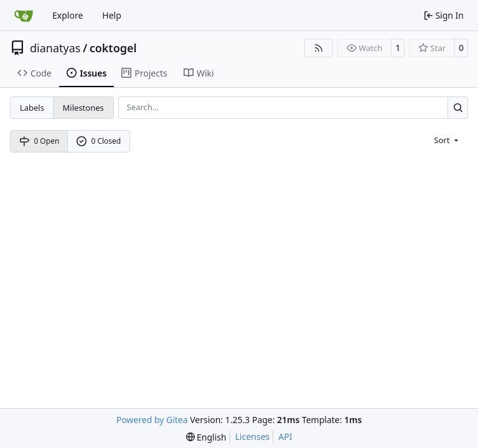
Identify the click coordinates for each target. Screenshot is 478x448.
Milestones (83, 108)
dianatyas (55, 48)
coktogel (113, 48)
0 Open (40, 141)
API (285, 436)
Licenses (253, 436)
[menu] (447, 139)
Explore (68, 15)
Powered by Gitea (152, 420)
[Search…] (458, 107)
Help (112, 15)
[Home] (24, 16)
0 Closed (99, 141)
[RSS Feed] (319, 48)
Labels (32, 108)
